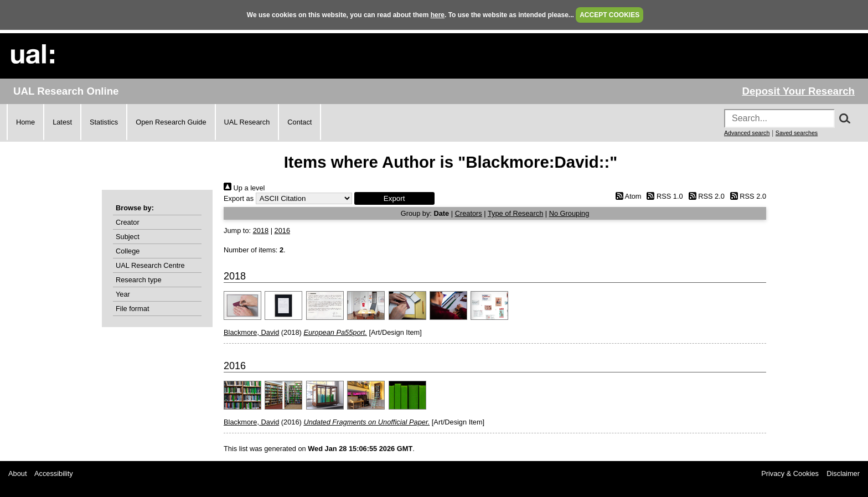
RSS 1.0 (663, 196)
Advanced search (747, 133)
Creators (469, 213)
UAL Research (247, 122)
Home (25, 122)
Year (123, 294)
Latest (62, 122)
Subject (128, 237)
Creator (128, 222)
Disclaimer (843, 473)
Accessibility (54, 473)
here (438, 15)
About (17, 473)
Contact (299, 122)
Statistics (104, 122)
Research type (139, 280)
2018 (261, 231)
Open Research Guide (171, 122)
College (128, 251)
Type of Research (515, 213)
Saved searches (797, 133)
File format (132, 309)
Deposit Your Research (798, 91)
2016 (282, 231)
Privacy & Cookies (790, 473)
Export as (239, 198)
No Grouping (569, 213)
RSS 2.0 (705, 196)
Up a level (244, 188)
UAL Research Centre (150, 265)
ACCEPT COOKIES (609, 15)
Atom (626, 196)
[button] (394, 198)
